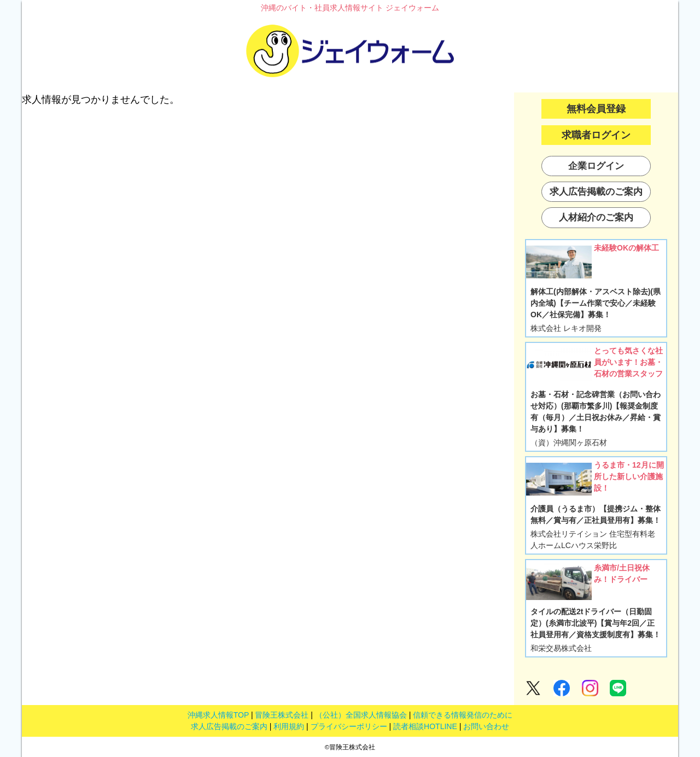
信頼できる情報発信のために (463, 715)
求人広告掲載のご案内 (229, 726)
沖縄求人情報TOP (218, 715)
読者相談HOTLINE (425, 726)
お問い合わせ (486, 726)
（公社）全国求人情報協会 (361, 715)
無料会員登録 (596, 109)
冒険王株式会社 (282, 715)
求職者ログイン (596, 135)
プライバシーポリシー (349, 726)
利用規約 (289, 726)
